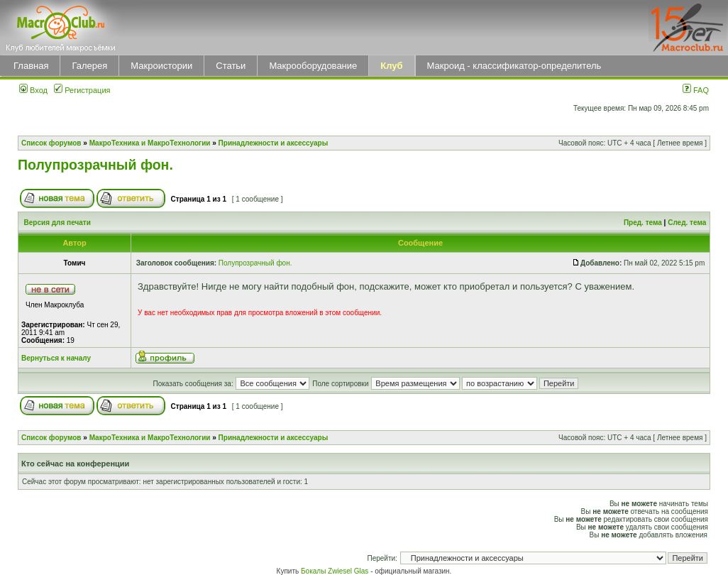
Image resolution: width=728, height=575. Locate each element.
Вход (33, 90)
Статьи (231, 66)
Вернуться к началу (56, 358)
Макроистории (161, 66)
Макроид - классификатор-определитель (514, 66)
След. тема (687, 223)
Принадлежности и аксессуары (274, 143)
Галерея (89, 66)
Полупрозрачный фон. (95, 165)
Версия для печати (57, 223)
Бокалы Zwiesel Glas (336, 571)
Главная (31, 66)
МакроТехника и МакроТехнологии (150, 143)
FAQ (696, 90)
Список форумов (51, 143)
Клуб (391, 66)
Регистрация (82, 90)
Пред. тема (643, 223)
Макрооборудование (313, 66)
